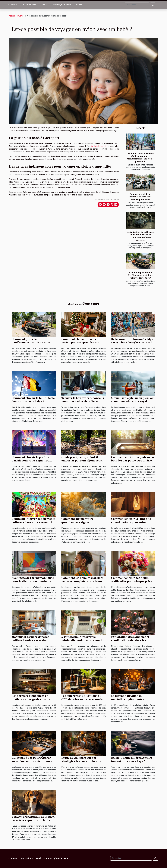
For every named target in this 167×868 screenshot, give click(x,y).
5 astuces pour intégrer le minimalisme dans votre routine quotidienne (83, 640)
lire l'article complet (99, 146)
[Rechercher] (137, 5)
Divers (79, 5)
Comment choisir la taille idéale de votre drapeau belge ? (33, 400)
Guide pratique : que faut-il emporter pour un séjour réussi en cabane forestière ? (83, 461)
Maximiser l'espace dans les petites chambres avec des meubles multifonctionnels (30, 640)
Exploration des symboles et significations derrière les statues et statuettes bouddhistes (133, 640)
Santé (45, 5)
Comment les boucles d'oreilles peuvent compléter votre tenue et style (83, 581)
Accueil (12, 16)
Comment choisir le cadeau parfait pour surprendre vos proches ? (80, 342)
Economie (12, 5)
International (29, 5)
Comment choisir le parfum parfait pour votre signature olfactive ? (30, 461)
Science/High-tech (62, 5)
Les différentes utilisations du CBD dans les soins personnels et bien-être (82, 699)
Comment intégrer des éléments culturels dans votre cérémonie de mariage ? (33, 522)
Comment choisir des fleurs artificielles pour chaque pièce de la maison (132, 581)
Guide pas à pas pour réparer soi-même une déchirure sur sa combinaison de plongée (33, 761)
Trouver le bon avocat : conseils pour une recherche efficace (83, 400)
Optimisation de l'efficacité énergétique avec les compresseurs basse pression (141, 236)
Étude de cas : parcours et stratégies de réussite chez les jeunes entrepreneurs (81, 761)
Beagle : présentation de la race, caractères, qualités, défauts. (33, 818)
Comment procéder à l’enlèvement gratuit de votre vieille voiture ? (141, 275)
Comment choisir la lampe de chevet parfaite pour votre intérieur (131, 522)
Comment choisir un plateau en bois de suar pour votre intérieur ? (133, 461)
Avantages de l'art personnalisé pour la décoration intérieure (33, 580)
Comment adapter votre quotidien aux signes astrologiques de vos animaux (82, 522)
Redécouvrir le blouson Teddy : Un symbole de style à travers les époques (133, 342)
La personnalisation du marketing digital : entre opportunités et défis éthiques (131, 699)
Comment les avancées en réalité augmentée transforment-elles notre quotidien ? (141, 157)
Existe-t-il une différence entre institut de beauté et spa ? (132, 759)
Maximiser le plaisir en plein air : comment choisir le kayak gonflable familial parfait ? (133, 401)
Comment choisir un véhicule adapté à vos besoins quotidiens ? (141, 197)
